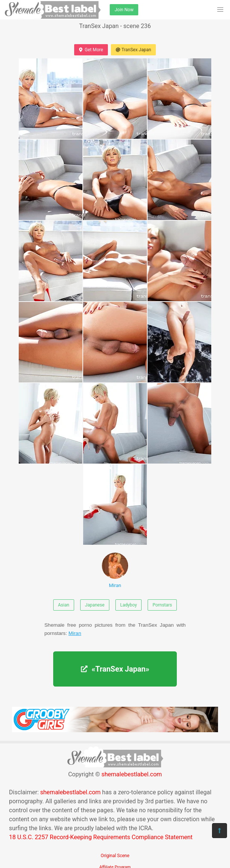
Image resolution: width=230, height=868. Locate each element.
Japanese (95, 605)
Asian (64, 605)
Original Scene (115, 856)
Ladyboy (129, 605)
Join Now (124, 10)
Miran (115, 570)
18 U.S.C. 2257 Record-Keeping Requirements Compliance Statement (101, 837)
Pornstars (162, 605)
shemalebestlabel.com (132, 774)
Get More (91, 50)
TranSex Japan (133, 50)
